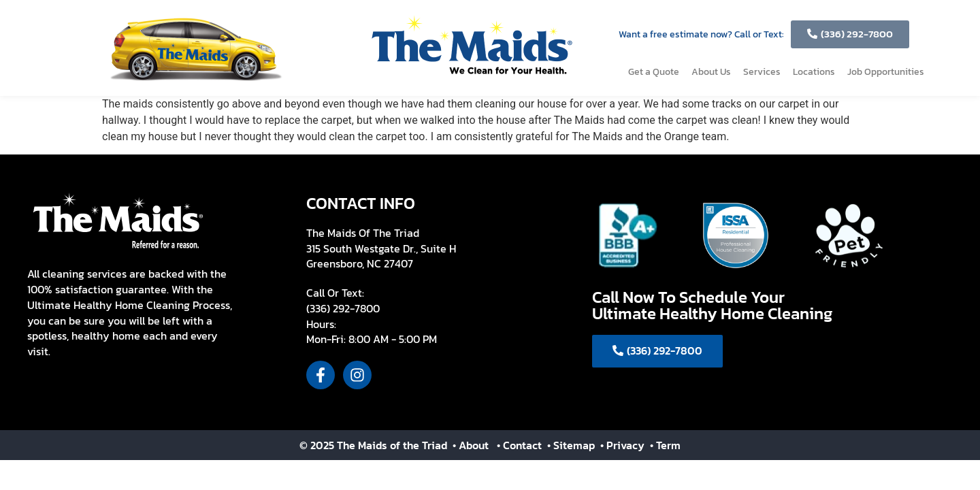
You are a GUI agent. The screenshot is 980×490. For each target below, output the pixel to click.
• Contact (521, 445)
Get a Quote (654, 72)
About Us (711, 72)
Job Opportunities (886, 72)
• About (469, 445)
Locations (814, 72)
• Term (665, 445)
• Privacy (624, 445)
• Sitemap (572, 445)
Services (762, 72)
